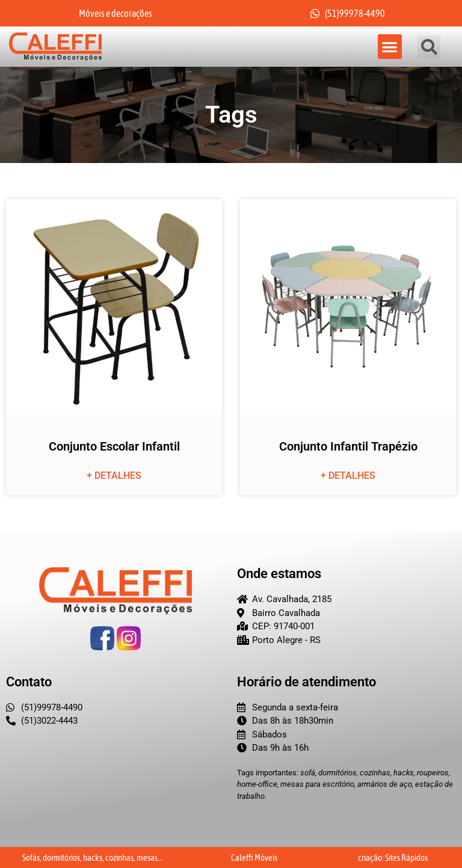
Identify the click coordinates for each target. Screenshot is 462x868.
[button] (390, 47)
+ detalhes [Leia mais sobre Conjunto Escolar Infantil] (114, 476)
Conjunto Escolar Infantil (114, 446)
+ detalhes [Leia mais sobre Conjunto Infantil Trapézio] (348, 476)
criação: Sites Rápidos (393, 857)
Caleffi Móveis (254, 857)
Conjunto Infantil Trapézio (348, 446)
